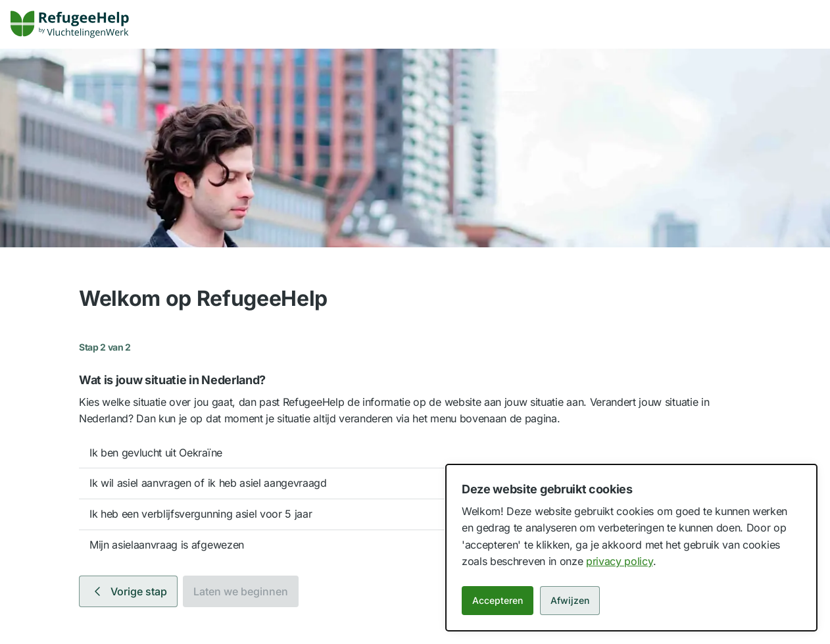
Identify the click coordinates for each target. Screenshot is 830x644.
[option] (415, 454)
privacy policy (620, 561)
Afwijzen (570, 600)
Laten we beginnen (241, 591)
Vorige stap (128, 591)
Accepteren (498, 600)
